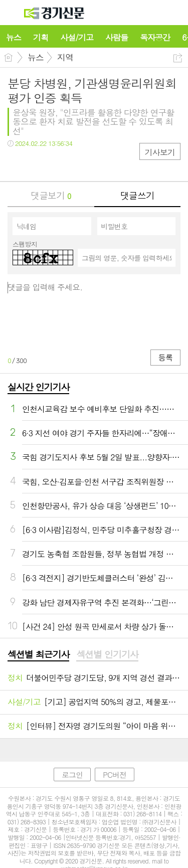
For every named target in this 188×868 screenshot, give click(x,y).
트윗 (36, 164)
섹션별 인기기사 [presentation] (107, 654)
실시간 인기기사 (38, 387)
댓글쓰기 (137, 195)
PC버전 (115, 774)
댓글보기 (51, 195)
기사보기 (160, 152)
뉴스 (36, 57)
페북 (16, 164)
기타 (76, 164)
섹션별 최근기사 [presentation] (38, 654)
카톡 (56, 164)
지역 (65, 57)
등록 (165, 357)
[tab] (38, 655)
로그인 (72, 774)
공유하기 (178, 58)
